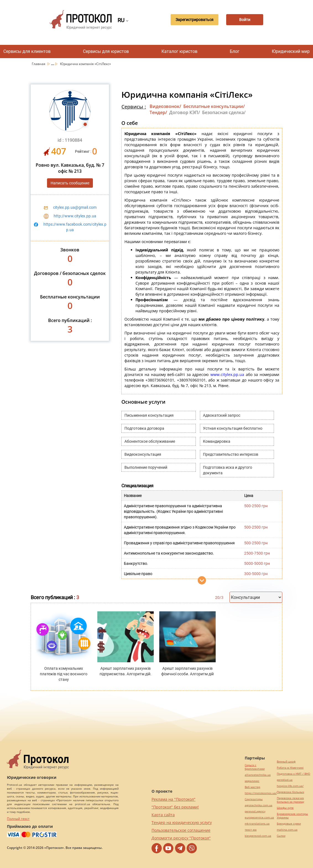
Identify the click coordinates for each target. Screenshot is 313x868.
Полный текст (18, 819)
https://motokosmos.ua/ (261, 793)
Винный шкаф (286, 762)
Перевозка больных (290, 792)
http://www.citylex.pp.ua (75, 216)
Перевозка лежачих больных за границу (290, 800)
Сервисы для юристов (106, 51)
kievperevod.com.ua (258, 836)
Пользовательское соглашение (181, 830)
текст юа (251, 830)
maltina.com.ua (287, 830)
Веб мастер (252, 787)
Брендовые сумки (289, 824)
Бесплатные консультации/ (214, 106)
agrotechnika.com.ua (259, 805)
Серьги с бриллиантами (255, 767)
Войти (244, 20)
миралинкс (252, 781)
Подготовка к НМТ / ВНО (294, 774)
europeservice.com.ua (259, 817)
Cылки (281, 836)
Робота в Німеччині (290, 768)
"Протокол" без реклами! (175, 807)
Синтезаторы (254, 799)
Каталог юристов (179, 51)
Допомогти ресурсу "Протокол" (181, 838)
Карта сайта (163, 815)
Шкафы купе (285, 808)
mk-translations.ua (257, 824)
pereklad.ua (285, 780)
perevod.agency (255, 811)
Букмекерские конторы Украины (292, 816)
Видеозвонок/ (165, 106)
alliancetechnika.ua (258, 775)
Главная (39, 64)
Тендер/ (158, 112)
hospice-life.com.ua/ (290, 786)
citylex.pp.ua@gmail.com (75, 207)
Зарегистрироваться (193, 20)
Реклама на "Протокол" (174, 799)
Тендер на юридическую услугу (182, 822)
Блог (235, 51)
